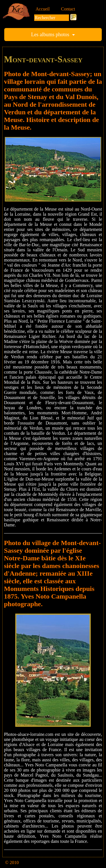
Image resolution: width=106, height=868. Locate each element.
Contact (68, 9)
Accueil (43, 9)
